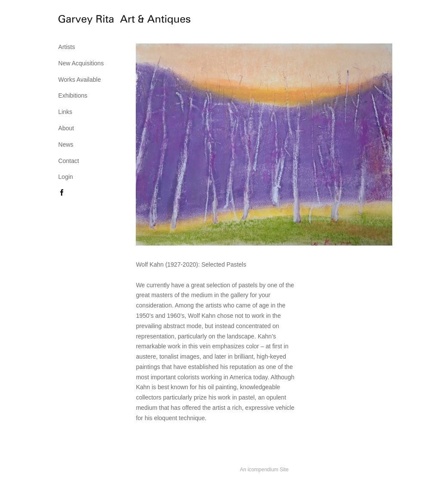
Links (66, 112)
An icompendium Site (264, 470)
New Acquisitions (81, 63)
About (66, 128)
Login (66, 177)
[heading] (80, 21)
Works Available (80, 80)
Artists (67, 47)
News (66, 144)
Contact (69, 161)
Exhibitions (73, 95)
